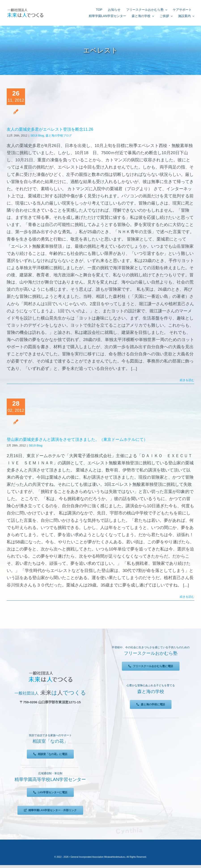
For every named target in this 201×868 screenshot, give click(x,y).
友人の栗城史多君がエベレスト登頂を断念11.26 (50, 129)
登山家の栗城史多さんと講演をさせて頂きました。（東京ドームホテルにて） (77, 439)
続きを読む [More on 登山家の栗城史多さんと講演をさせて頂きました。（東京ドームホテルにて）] (187, 597)
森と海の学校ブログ (59, 135)
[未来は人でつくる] (25, 9)
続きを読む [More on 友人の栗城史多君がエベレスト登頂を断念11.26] (187, 380)
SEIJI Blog (37, 135)
